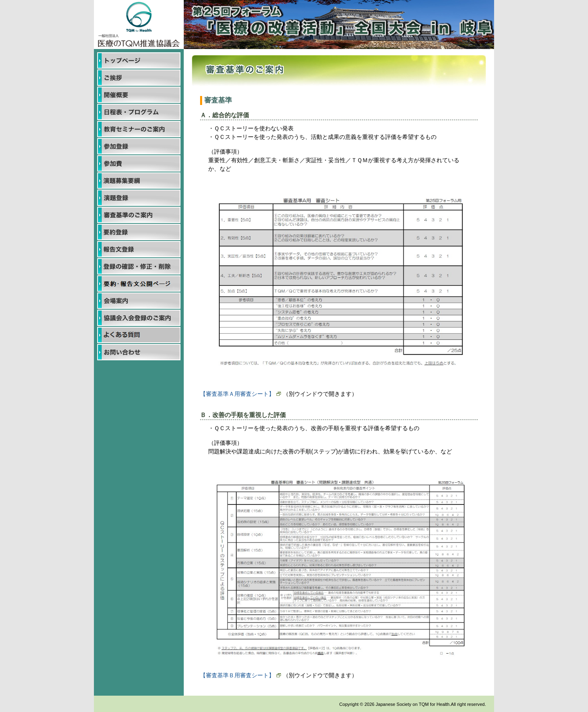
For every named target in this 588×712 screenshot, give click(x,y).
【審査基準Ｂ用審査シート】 (241, 675)
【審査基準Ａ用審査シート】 (241, 394)
